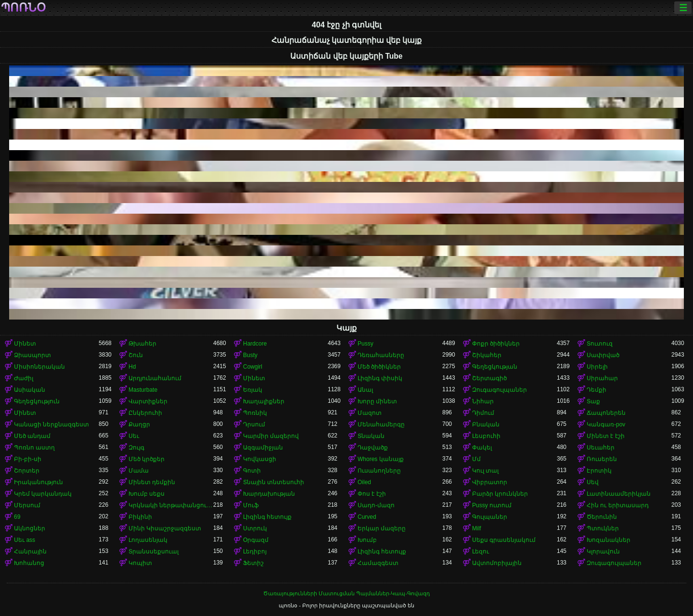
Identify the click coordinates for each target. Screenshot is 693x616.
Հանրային (30, 552)
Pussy (366, 344)
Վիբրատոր (490, 482)
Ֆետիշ (253, 563)
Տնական (371, 436)
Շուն (136, 355)
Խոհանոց (29, 563)
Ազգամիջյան (263, 448)
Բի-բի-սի (28, 459)
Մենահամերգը (381, 424)
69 (17, 517)
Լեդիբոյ (255, 552)
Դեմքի (597, 390)
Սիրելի (597, 367)
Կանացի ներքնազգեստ (51, 424)
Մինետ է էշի (606, 436)
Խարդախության (269, 494)
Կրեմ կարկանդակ (43, 494)
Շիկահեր (487, 355)
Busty (250, 355)
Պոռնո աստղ (34, 448)
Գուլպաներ (490, 517)
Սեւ (134, 436)
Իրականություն (38, 482)
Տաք (593, 401)
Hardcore (255, 344)
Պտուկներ (603, 528)
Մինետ (25, 344)
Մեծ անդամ (32, 436)
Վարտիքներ (148, 401)
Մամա (139, 471)
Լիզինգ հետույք (267, 517)
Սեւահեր (601, 448)
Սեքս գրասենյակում (504, 540)
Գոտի (252, 471)
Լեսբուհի (486, 436)
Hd (132, 367)
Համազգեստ (378, 563)
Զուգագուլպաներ (500, 390)
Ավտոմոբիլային (497, 563)
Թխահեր (142, 344)
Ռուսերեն (602, 459)
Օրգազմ (256, 540)
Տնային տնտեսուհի (274, 482)
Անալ (365, 390)
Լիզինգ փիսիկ (380, 378)
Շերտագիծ (489, 378)
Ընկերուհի (145, 413)
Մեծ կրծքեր (147, 459)
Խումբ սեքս (147, 494)
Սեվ (593, 482)
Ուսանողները (379, 471)
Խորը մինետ (377, 401)
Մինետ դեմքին (152, 482)
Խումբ (367, 540)
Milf (477, 528)
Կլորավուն (603, 552)
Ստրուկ (255, 528)
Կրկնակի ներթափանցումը (171, 505)
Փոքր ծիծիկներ (496, 344)
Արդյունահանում (155, 378)
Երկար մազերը (382, 528)
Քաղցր (139, 424)
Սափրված (603, 355)
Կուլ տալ (485, 471)
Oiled (364, 482)
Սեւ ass (25, 540)
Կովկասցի (260, 459)
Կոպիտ (140, 563)
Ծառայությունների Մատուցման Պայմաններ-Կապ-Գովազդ (346, 593)
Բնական (486, 424)
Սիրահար (602, 378)
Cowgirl (253, 367)
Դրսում (254, 424)
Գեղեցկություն (37, 401)
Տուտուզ (600, 344)
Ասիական (30, 390)
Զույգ (136, 448)
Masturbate (143, 390)
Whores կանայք (381, 459)
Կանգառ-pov (606, 424)
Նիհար (483, 401)
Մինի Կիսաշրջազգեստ (165, 528)
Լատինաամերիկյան (619, 494)
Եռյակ (253, 390)
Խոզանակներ (609, 540)
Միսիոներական (39, 367)
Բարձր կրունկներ (500, 494)
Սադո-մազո (376, 505)
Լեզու (481, 552)
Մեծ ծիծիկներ (379, 367)
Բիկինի (140, 517)
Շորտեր (27, 471)
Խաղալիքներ (264, 401)
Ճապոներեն (606, 413)
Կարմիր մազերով (271, 436)
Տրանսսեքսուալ (154, 552)
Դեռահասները (381, 355)
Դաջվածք (373, 448)
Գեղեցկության (495, 367)
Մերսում (27, 505)
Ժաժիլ (24, 378)
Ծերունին (602, 517)
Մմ (476, 459)
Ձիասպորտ (32, 355)
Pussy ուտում (492, 505)
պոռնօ (23, 8)
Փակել (482, 448)
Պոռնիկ (255, 413)
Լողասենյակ (148, 540)
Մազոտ (370, 413)
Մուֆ (251, 505)
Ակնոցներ (30, 528)
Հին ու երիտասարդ (618, 505)
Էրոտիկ (599, 471)
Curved (367, 517)
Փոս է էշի (372, 494)
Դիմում (483, 413)
